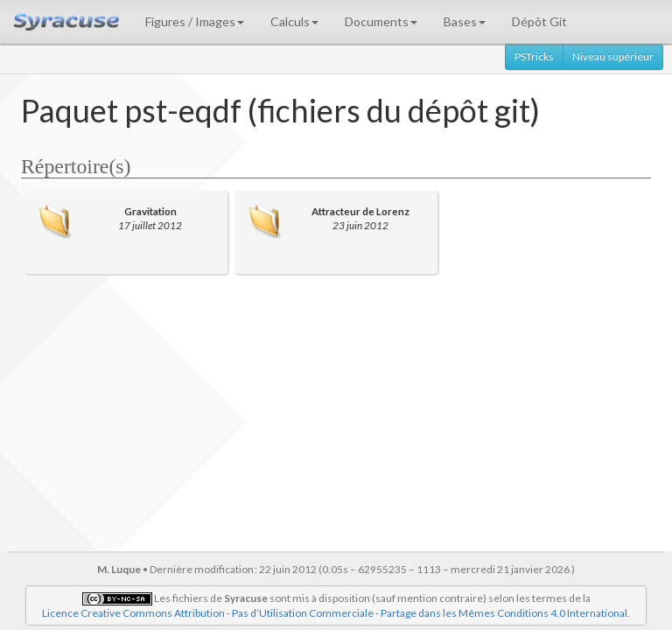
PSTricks (534, 56)
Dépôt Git (539, 21)
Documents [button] (381, 21)
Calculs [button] (294, 21)
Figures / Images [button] (195, 21)
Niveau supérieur (613, 56)
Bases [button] (465, 21)
